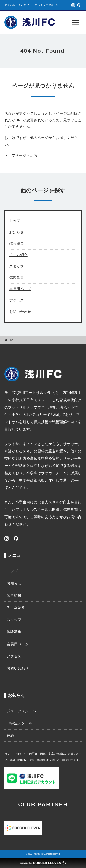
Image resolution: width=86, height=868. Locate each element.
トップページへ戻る (21, 155)
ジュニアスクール (21, 711)
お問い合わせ (20, 312)
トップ (15, 221)
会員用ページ (20, 289)
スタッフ (17, 266)
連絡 (10, 735)
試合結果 (17, 244)
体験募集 (17, 278)
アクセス (17, 300)
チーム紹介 (18, 255)
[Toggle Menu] (76, 22)
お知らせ (17, 232)
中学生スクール (19, 723)
